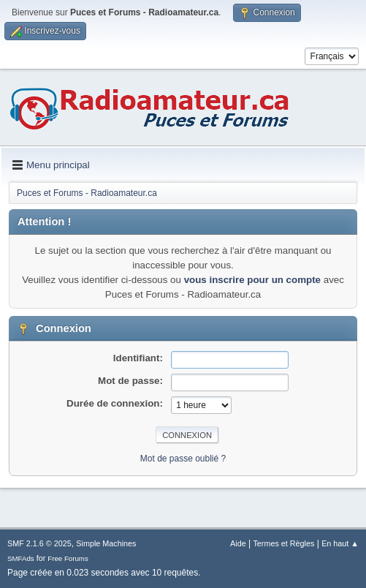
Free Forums (68, 558)
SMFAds (21, 558)
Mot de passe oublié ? (183, 459)
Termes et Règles (283, 543)
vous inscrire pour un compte (252, 280)
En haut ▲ (340, 543)
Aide (238, 543)
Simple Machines (106, 543)
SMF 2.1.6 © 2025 (39, 543)
